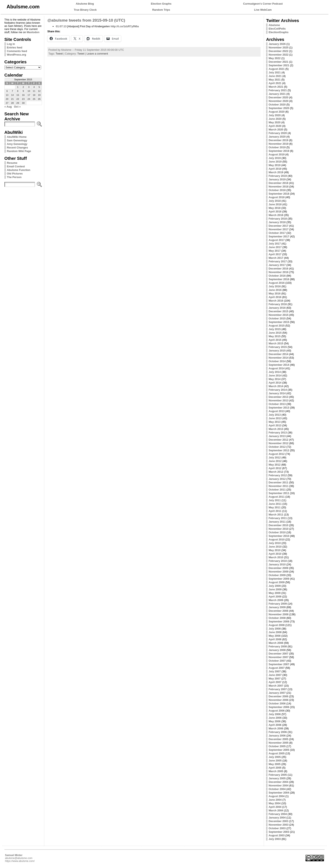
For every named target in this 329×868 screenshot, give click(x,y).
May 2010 (275, 550)
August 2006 (277, 711)
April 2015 (275, 340)
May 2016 (275, 293)
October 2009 (277, 575)
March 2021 (276, 87)
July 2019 (275, 158)
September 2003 (279, 832)
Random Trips (161, 10)
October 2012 (277, 447)
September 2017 (279, 236)
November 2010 (279, 529)
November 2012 (279, 443)
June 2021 (275, 76)
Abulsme (274, 25)
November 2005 (279, 743)
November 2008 (279, 614)
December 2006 (278, 696)
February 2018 (278, 219)
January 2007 (277, 693)
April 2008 (275, 639)
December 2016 (278, 269)
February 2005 (278, 775)
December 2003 (278, 821)
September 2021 (279, 65)
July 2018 (275, 201)
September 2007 (279, 664)
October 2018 (277, 190)
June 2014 (275, 375)
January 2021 (277, 94)
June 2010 (275, 547)
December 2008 (278, 611)
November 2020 (279, 101)
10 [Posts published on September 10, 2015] (29, 91)
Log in (11, 44)
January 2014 (277, 393)
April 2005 (275, 768)
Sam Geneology (17, 140)
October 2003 (277, 828)
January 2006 (277, 736)
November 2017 (279, 229)
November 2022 (279, 55)
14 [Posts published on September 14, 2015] (12, 95)
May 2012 (275, 465)
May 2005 (275, 764)
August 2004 (277, 796)
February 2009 (278, 604)
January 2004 (277, 818)
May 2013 (275, 422)
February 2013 (278, 433)
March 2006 (276, 728)
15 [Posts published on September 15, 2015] (18, 95)
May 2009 (275, 593)
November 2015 (279, 315)
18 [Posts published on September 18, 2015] (34, 95)
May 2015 (275, 336)
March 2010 (276, 557)
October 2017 (277, 233)
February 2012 (278, 475)
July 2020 (275, 115)
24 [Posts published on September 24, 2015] (29, 99)
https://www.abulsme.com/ (20, 861)
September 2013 (279, 408)
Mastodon (33, 32)
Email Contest (16, 166)
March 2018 (276, 215)
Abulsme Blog (85, 4)
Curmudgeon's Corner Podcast (263, 4)
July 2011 (275, 500)
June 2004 (275, 800)
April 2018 (275, 211)
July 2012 (275, 457)
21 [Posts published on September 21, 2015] (12, 99)
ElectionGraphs (279, 32)
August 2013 (277, 411)
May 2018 (275, 208)
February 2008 (278, 646)
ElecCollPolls (277, 29)
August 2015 (277, 326)
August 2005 (277, 753)
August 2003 (277, 835)
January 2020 (277, 137)
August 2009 (277, 582)
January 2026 (277, 44)
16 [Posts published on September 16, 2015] (23, 95)
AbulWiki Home (17, 137)
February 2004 (278, 814)
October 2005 (277, 746)
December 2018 (278, 183)
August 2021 (277, 69)
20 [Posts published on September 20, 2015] (7, 99)
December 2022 (278, 51)
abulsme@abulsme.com (19, 858)
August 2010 (277, 539)
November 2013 (279, 400)
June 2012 (275, 461)
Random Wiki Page (19, 151)
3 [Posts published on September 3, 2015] (29, 87)
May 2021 (275, 80)
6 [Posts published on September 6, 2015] (7, 91)
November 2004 (279, 785)
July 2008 (275, 629)
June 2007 (275, 675)
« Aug (8, 107)
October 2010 (277, 532)
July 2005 (275, 757)
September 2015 (279, 322)
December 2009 (278, 568)
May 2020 (275, 122)
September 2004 (279, 793)
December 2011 (278, 482)
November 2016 (279, 272)
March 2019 (276, 172)
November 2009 (279, 572)
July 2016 (275, 286)
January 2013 (277, 436)
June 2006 (275, 718)
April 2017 (275, 254)
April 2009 (275, 597)
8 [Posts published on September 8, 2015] (18, 91)
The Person (14, 177)
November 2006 (279, 700)
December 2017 (278, 226)
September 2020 (279, 108)
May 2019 (275, 165)
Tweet (59, 54)
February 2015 (278, 347)
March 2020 (276, 129)
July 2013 (275, 415)
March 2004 (276, 810)
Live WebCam (263, 10)
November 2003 (279, 825)
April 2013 (275, 425)
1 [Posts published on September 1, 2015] (18, 87)
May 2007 (275, 679)
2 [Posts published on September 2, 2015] (23, 87)
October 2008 (277, 618)
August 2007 (277, 668)
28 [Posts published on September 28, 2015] (12, 103)
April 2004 (275, 807)
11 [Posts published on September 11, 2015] (34, 91)
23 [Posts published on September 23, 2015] (23, 99)
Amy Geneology (17, 144)
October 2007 (277, 661)
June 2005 (275, 761)
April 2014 (275, 383)
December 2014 (278, 354)
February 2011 (278, 518)
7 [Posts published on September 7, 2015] (12, 91)
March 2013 (276, 429)
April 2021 (275, 83)
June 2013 (275, 418)
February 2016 (278, 304)
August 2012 (277, 454)
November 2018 (279, 187)
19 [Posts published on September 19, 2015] (39, 95)
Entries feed (15, 47)
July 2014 (275, 372)
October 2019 (277, 147)
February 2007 (278, 689)
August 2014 (277, 368)
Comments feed (17, 51)
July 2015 (275, 329)
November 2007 (279, 657)
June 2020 (275, 119)
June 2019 (275, 162)
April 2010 (275, 554)
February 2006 (278, 732)
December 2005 (278, 739)
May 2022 (275, 58)
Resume (12, 163)
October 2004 (277, 789)
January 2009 (277, 607)
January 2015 (277, 351)
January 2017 (277, 265)
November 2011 (279, 486)
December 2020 (278, 97)
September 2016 (279, 279)
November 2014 (279, 358)
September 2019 (279, 151)
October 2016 (277, 276)
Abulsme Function (19, 170)
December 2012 (278, 440)
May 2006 (275, 721)
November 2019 (279, 144)
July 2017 (275, 244)
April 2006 (275, 725)
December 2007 (278, 654)
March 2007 (276, 686)
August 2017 (277, 240)
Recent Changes (17, 148)
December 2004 (278, 782)
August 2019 (277, 154)
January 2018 (277, 222)
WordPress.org (17, 55)
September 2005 (279, 750)
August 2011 (277, 497)
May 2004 (275, 803)
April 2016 (275, 297)
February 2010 (278, 561)
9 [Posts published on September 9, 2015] (23, 91)
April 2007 (275, 682)
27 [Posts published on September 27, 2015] (7, 103)
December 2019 (278, 140)
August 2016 (277, 283)
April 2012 (275, 468)
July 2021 (275, 72)
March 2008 (276, 643)
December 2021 (278, 62)
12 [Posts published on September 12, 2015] (39, 91)
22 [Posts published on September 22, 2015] (18, 99)
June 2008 (275, 632)
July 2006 (275, 714)
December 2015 (278, 311)
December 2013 (278, 397)
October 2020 (277, 105)
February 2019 (278, 176)
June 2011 (275, 504)
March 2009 (276, 600)
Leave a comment (97, 54)
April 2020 (275, 126)
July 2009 (275, 586)
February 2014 (278, 390)
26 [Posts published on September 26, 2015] (39, 99)
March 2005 (276, 771)
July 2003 (275, 839)
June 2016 (275, 290)
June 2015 (275, 333)
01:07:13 (61, 26)
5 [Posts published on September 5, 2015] (39, 87)
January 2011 (277, 522)
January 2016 (277, 308)
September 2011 (279, 493)
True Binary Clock (85, 10)
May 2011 (275, 507)
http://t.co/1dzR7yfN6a (125, 26)
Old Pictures (15, 174)
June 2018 (275, 204)
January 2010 (277, 564)
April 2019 (275, 169)
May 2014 (275, 379)
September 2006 (279, 707)
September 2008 (279, 621)
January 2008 (277, 650)
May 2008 (275, 636)
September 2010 (279, 536)
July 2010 (275, 543)
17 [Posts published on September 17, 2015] (29, 95)
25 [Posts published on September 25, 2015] (34, 99)
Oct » (17, 107)
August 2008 (277, 625)
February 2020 (278, 133)
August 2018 (277, 197)
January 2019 (277, 179)
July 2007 (275, 671)
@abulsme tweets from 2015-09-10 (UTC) (86, 20)
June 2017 (275, 247)
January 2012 (277, 479)
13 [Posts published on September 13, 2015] (7, 95)
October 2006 (277, 703)
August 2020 (277, 112)
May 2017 (275, 251)
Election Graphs (161, 4)
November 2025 (279, 47)
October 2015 (277, 318)
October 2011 (277, 490)
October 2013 (277, 404)
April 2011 (275, 511)
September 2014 (279, 365)
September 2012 (279, 450)
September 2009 (279, 579)
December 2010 (278, 525)
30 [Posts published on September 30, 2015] (23, 103)
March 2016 (276, 301)
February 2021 (278, 90)
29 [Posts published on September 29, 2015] (18, 103)
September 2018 (279, 194)
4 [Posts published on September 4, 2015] (34, 87)
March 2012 (276, 472)
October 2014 (277, 361)
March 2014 (276, 386)
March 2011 (276, 515)
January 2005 (277, 778)
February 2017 (278, 261)
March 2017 (276, 258)
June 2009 (275, 589)
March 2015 (276, 343)
